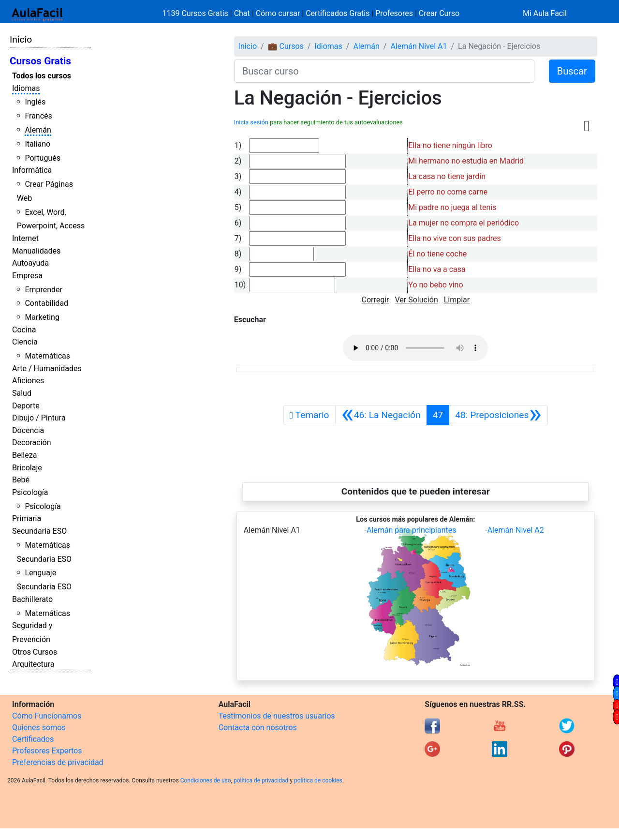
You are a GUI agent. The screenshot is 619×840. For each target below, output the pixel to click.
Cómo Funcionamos (47, 716)
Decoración (32, 442)
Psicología (30, 492)
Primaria (27, 518)
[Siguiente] (498, 415)
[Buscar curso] (384, 71)
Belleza (24, 455)
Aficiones (28, 381)
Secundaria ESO (39, 531)
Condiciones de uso (206, 780)
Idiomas (26, 88)
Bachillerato (32, 599)
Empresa (27, 276)
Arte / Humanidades (47, 368)
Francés (38, 116)
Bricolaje (27, 468)
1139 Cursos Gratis (196, 13)
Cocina (24, 330)
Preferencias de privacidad (58, 762)
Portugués (43, 158)
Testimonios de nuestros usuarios (277, 716)
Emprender (44, 290)
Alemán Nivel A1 (419, 46)
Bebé (21, 480)
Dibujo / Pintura (39, 418)
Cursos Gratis (40, 61)
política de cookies (318, 780)
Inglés (35, 102)
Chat (242, 13)
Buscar (572, 71)
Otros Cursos (35, 652)
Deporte (26, 406)
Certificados (33, 739)
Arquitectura (33, 664)
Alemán (38, 130)
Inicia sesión (251, 122)
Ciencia (25, 342)
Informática (32, 170)
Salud (22, 393)
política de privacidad (261, 780)
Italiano (37, 144)
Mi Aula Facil (545, 13)
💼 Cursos (286, 46)
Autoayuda (30, 263)
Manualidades (36, 251)
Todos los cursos (42, 76)
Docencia (28, 430)
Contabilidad (46, 303)
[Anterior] (381, 415)
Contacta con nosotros (258, 727)
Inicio (21, 39)
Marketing (42, 317)
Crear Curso (439, 13)
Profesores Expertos (47, 751)
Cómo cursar (278, 13)
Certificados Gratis (338, 13)
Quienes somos (39, 727)
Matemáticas (47, 356)
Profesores (394, 13)
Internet (25, 238)
